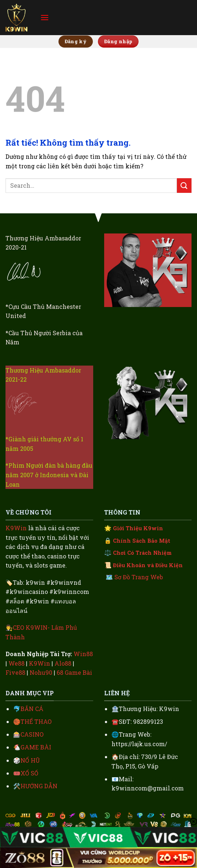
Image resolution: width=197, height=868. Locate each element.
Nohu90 (41, 672)
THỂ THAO (36, 721)
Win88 (83, 654)
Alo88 (63, 663)
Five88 (15, 672)
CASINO (32, 734)
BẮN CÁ (32, 709)
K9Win (16, 528)
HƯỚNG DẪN (39, 786)
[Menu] (45, 17)
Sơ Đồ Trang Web (139, 577)
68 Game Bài (74, 672)
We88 (16, 663)
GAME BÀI (36, 747)
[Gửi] (184, 185)
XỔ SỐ (29, 773)
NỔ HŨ (30, 760)
